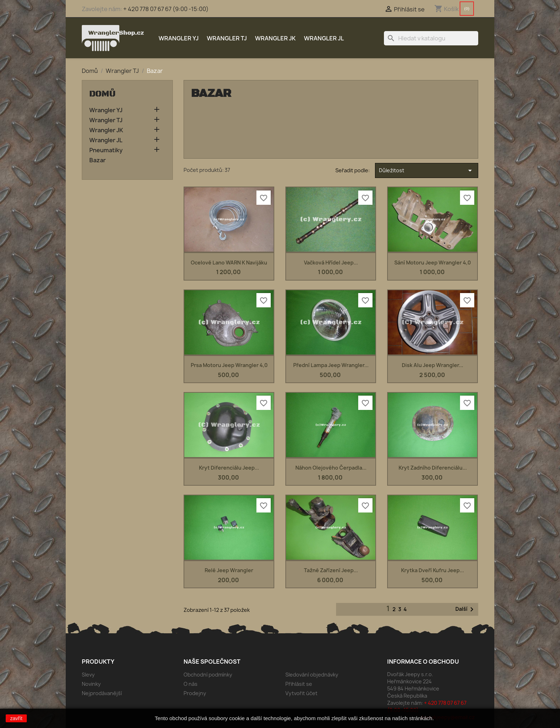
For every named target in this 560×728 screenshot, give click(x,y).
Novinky (91, 684)
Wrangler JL (324, 38)
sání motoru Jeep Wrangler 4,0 (432, 263)
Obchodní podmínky (208, 675)
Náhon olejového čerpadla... (331, 468)
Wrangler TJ (227, 38)
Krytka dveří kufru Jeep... (432, 570)
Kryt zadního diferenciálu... (433, 468)
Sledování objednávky (312, 675)
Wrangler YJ (179, 38)
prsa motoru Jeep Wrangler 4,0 (229, 365)
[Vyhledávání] (431, 38)
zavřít (16, 718)
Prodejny (195, 693)
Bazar (97, 160)
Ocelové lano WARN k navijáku (229, 263)
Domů (102, 94)
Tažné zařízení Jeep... (331, 570)
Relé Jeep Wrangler (229, 570)
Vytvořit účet (301, 693)
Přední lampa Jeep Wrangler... (331, 365)
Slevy (88, 675)
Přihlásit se (299, 684)
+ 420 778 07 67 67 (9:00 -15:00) (166, 9)
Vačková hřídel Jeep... (331, 263)
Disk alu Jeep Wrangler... (432, 365)
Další (466, 609)
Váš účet (299, 662)
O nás (191, 684)
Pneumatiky (106, 150)
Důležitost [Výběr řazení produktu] (427, 170)
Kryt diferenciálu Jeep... (229, 468)
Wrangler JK (275, 38)
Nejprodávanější (102, 693)
